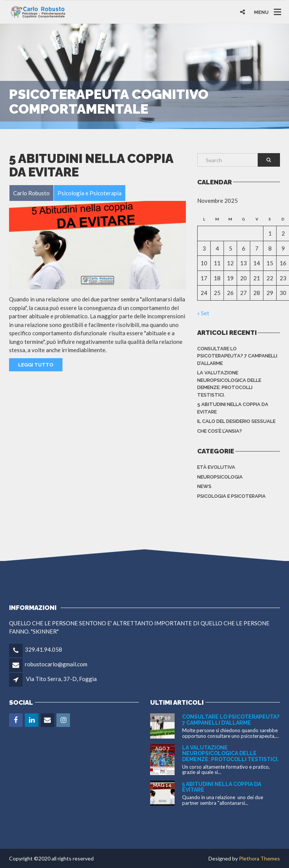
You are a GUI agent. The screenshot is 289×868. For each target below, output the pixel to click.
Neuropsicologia (220, 477)
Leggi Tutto (36, 365)
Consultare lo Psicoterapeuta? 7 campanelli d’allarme (237, 356)
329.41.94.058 (43, 649)
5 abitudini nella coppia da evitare (91, 165)
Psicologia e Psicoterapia (231, 496)
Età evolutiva (216, 467)
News (204, 486)
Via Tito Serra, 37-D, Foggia (61, 679)
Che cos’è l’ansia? (220, 431)
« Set (203, 313)
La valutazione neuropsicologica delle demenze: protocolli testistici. (229, 384)
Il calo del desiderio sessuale (236, 421)
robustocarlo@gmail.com (56, 664)
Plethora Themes (259, 858)
